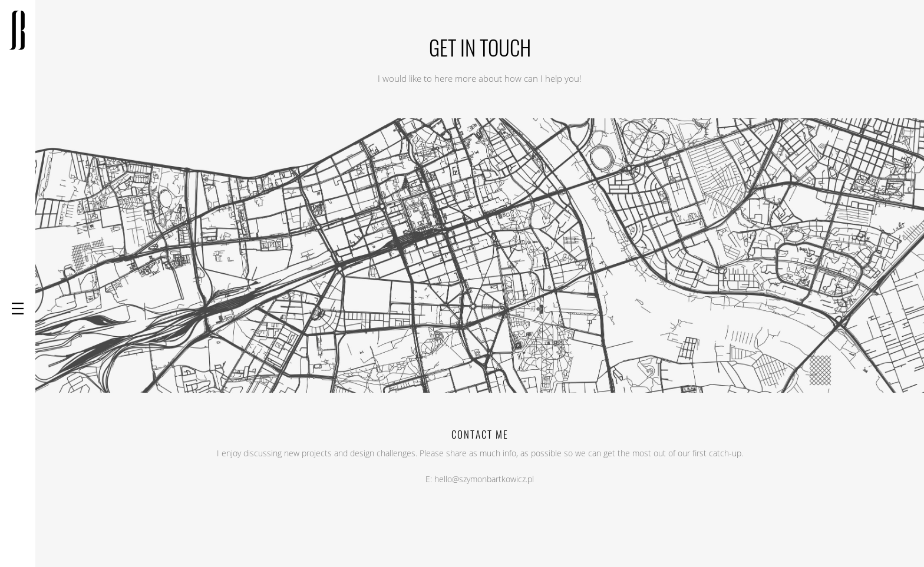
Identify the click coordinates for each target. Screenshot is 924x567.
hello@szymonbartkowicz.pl (484, 479)
